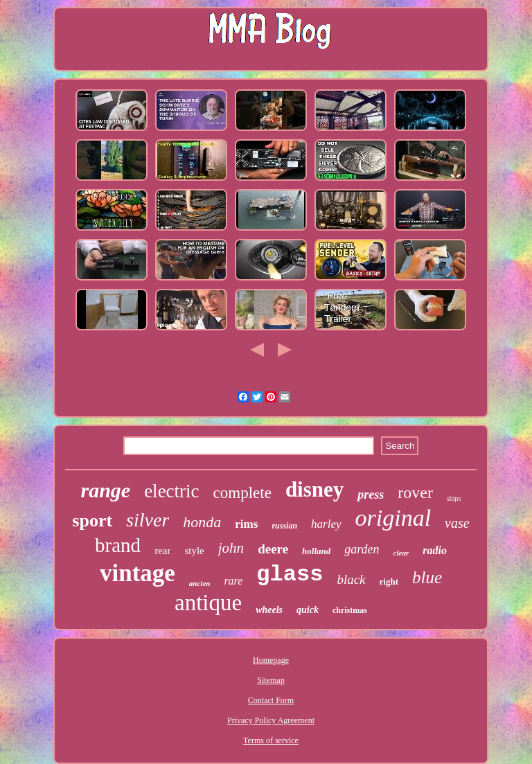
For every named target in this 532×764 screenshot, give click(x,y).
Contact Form (271, 700)
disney (314, 489)
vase (457, 523)
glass (290, 575)
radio (435, 550)
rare (233, 581)
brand (118, 545)
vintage (138, 573)
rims (246, 524)
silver (148, 520)
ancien (200, 583)
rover (415, 492)
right (389, 581)
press (371, 495)
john (231, 548)
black (351, 579)
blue (427, 577)
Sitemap (271, 680)
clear (401, 553)
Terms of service (271, 740)
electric (171, 491)
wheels (269, 610)
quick (308, 610)
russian (284, 526)
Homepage (271, 660)
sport (92, 521)
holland (316, 551)
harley (326, 524)
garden (362, 549)
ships (454, 498)
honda (202, 522)
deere (273, 549)
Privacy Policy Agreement (271, 720)
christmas (350, 610)
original (393, 518)
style (194, 551)
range (105, 490)
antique (208, 603)
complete (242, 493)
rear (162, 551)
